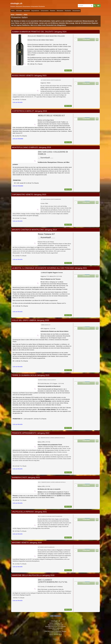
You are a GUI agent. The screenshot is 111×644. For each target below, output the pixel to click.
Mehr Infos (68, 70)
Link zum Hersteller (18, 102)
